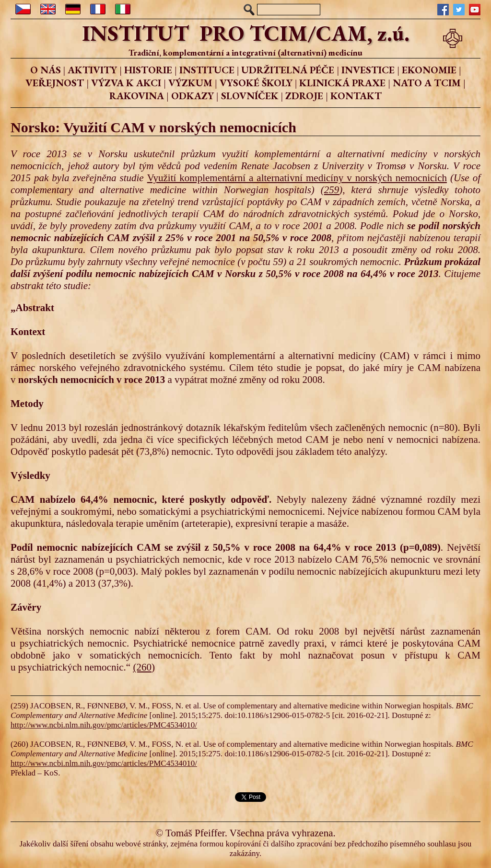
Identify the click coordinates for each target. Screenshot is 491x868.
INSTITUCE (207, 70)
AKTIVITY (92, 70)
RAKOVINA (137, 96)
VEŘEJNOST (55, 83)
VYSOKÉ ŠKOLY (256, 83)
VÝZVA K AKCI (126, 83)
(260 (142, 667)
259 (332, 190)
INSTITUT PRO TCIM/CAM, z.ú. (246, 33)
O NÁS (46, 70)
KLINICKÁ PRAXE (342, 83)
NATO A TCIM (427, 83)
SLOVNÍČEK (250, 96)
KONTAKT (356, 96)
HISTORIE (148, 70)
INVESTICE (368, 70)
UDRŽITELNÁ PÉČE (288, 70)
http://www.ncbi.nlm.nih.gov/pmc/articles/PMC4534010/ (104, 725)
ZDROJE (304, 96)
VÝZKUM (190, 83)
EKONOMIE (429, 70)
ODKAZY (193, 96)
